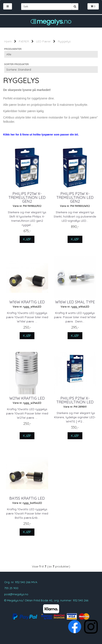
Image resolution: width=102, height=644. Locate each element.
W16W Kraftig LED (27, 302)
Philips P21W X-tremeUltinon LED (75, 400)
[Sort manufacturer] (51, 54)
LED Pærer (43, 41)
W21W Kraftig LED (27, 398)
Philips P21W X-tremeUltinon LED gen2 (27, 198)
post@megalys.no (16, 594)
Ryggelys (64, 41)
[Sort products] (51, 70)
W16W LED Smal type (75, 302)
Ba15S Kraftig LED (27, 498)
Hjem (8, 41)
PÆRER (24, 41)
